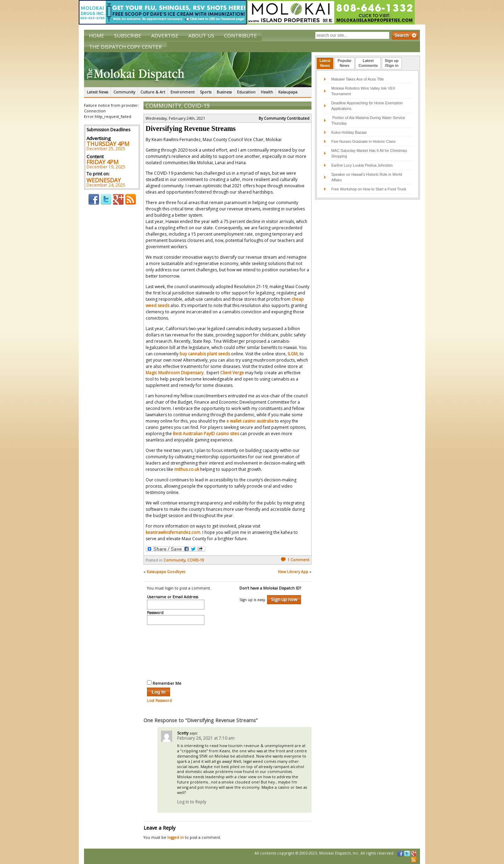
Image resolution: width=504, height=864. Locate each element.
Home (97, 35)
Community (124, 92)
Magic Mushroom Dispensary (174, 373)
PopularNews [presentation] (345, 63)
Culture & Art (153, 92)
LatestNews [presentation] (325, 63)
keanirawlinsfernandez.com (173, 532)
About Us (201, 35)
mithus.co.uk (187, 469)
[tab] (325, 63)
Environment (183, 92)
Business (224, 92)
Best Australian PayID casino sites (206, 434)
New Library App (293, 572)
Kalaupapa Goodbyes (166, 572)
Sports (206, 92)
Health (267, 92)
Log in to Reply (192, 802)
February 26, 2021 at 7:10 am (206, 738)
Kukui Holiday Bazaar (349, 132)
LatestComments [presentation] (368, 63)
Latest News (97, 92)
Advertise (165, 35)
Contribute (240, 35)
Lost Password (159, 701)
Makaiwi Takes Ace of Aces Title (357, 79)
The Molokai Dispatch (198, 70)
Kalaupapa (288, 92)
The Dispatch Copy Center (125, 47)
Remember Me (164, 683)
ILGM (293, 354)
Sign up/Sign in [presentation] (392, 63)
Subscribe (128, 35)
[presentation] (176, 652)
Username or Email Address (173, 597)
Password (155, 613)
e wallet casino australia (250, 421)
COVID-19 (197, 106)
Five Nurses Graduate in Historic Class (363, 141)
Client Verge (232, 373)
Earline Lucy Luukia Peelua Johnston (362, 165)
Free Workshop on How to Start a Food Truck (369, 189)
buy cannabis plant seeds (205, 354)
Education (246, 92)
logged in (176, 837)
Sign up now (284, 599)
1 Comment (295, 560)
